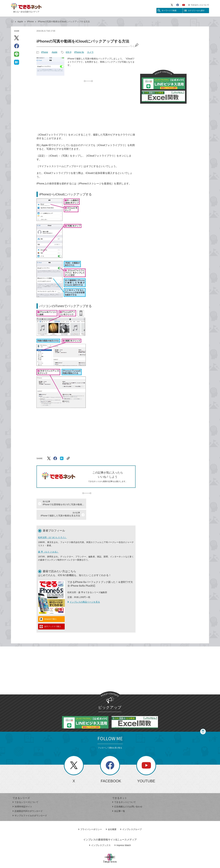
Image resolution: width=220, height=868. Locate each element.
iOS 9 (68, 52)
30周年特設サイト (22, 795)
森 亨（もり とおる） (48, 541)
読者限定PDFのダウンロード (28, 800)
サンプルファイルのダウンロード (30, 804)
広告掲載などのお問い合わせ (127, 795)
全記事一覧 (119, 800)
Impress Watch (123, 834)
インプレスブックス (100, 834)
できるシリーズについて (25, 791)
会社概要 (111, 818)
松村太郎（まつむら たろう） (52, 526)
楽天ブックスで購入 (53, 615)
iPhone (30, 22)
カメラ (90, 52)
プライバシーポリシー (90, 818)
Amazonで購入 (50, 608)
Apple (20, 22)
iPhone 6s (79, 52)
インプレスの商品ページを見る (84, 591)
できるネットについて (199, 5)
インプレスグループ (131, 818)
